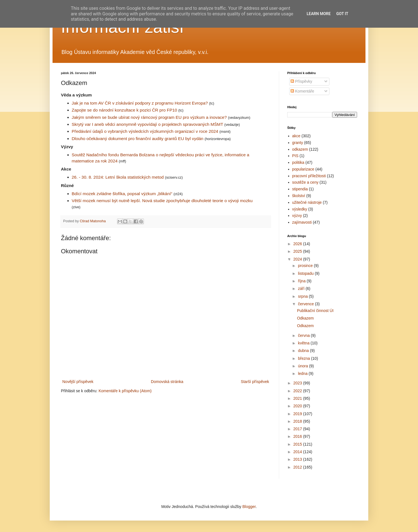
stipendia (300, 189)
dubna (304, 351)
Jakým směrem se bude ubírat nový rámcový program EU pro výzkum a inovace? (149, 117)
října (302, 281)
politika (298, 162)
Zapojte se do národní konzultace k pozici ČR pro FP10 (124, 110)
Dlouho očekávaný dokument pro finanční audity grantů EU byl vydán (138, 139)
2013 (298, 459)
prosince (306, 266)
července (306, 304)
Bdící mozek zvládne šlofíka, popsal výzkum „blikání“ (122, 194)
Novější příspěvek (78, 382)
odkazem (300, 149)
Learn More (319, 14)
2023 (298, 383)
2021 (298, 398)
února (303, 366)
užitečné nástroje (307, 202)
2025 (298, 251)
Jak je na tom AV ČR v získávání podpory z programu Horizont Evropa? (140, 103)
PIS (295, 156)
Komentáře (302, 91)
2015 (298, 444)
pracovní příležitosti (309, 176)
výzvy (297, 216)
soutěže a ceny (305, 182)
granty (298, 143)
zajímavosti (302, 222)
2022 (298, 391)
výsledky (300, 209)
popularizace (303, 169)
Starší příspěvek (255, 382)
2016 (298, 436)
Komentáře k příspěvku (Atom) (125, 391)
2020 (298, 406)
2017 (298, 429)
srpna (303, 296)
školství (299, 196)
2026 (298, 244)
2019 (298, 414)
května (304, 343)
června (304, 335)
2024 (298, 259)
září (302, 289)
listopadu (306, 273)
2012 (298, 467)
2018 (298, 421)
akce (296, 136)
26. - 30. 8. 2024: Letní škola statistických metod (118, 177)
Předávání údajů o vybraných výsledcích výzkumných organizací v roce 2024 (145, 131)
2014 (298, 452)
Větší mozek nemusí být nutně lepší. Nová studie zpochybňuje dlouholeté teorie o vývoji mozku (162, 201)
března (304, 358)
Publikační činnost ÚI (315, 311)
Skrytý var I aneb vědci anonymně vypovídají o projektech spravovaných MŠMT (148, 124)
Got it (342, 14)
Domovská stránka (167, 382)
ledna (303, 373)
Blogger (249, 507)
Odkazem (305, 318)
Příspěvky (301, 81)
